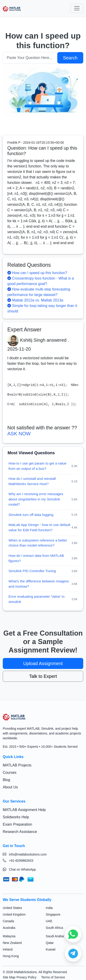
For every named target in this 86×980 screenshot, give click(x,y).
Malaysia (9, 936)
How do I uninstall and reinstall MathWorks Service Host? (32, 481)
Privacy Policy (26, 977)
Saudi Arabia (55, 936)
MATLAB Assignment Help (24, 810)
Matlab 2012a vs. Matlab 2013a (35, 300)
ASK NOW (19, 434)
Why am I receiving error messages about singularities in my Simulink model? (36, 499)
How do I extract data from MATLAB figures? (36, 558)
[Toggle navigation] (77, 8)
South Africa (55, 928)
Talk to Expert (43, 676)
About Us (10, 787)
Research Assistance (20, 832)
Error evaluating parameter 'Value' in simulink (36, 599)
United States (12, 908)
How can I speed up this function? (37, 273)
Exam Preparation (17, 824)
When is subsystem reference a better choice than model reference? (38, 543)
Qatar (50, 943)
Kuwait (51, 949)
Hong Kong (11, 956)
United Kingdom (14, 914)
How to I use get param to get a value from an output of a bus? (37, 466)
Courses (10, 773)
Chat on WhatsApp (19, 869)
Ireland (8, 949)
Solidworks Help (16, 817)
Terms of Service (53, 977)
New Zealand (12, 943)
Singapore (53, 914)
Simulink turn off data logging (31, 515)
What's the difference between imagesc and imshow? (39, 584)
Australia (9, 928)
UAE (49, 921)
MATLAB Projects (17, 765)
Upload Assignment (43, 663)
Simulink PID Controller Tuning (32, 571)
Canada (8, 921)
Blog (6, 780)
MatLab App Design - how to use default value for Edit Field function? (39, 527)
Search (70, 58)
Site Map (9, 977)
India (49, 908)
